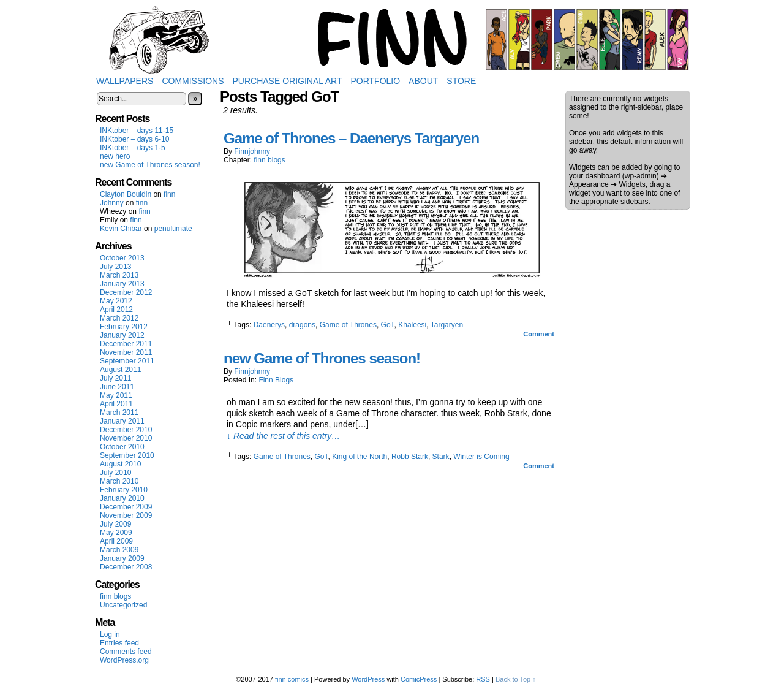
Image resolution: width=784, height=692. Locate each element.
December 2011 (126, 344)
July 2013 (115, 267)
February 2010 (124, 490)
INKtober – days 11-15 (137, 131)
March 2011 (119, 413)
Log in (110, 634)
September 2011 (127, 361)
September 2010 (127, 455)
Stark (441, 457)
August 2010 (120, 464)
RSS (483, 679)
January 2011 (122, 421)
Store (461, 81)
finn (169, 194)
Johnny (112, 203)
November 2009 (126, 515)
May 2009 (116, 533)
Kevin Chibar (121, 229)
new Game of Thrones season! (150, 165)
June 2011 (117, 387)
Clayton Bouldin (126, 194)
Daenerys (269, 325)
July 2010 (115, 473)
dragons (302, 325)
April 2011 (116, 404)
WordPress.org (124, 660)
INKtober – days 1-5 (133, 148)
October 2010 (122, 447)
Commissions (193, 81)
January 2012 (122, 335)
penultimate (173, 229)
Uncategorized (123, 605)
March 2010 (119, 481)
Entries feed (119, 643)
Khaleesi (412, 325)
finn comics (292, 679)
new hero (115, 156)
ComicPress (419, 679)
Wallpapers (125, 81)
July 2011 (115, 378)
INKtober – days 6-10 (134, 139)
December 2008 (126, 567)
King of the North (360, 457)
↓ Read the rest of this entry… (283, 436)
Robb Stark (410, 457)
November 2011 (126, 352)
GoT (388, 325)
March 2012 (119, 318)
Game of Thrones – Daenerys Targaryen (351, 138)
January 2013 (122, 284)
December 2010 (126, 430)
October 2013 (122, 258)
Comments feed (126, 652)
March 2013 (119, 275)
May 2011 (116, 395)
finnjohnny (252, 151)
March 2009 (119, 550)
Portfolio (375, 81)
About (423, 81)
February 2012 (124, 327)
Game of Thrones (348, 325)
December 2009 (126, 507)
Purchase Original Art (288, 81)
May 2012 (116, 301)
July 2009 (115, 524)
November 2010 (126, 438)
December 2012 (126, 292)
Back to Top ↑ (516, 679)
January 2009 (122, 558)
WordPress (368, 679)
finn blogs (115, 596)
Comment (539, 334)
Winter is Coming (481, 457)
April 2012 (116, 310)
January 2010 (122, 498)
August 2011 (120, 370)
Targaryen (447, 325)
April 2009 (116, 541)
